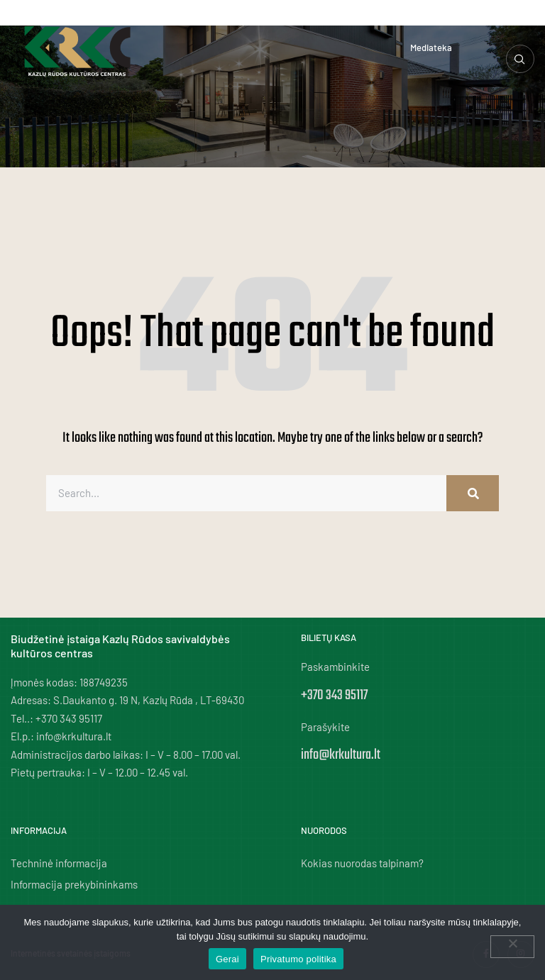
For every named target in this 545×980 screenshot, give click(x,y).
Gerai (227, 959)
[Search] (473, 494)
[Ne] (512, 947)
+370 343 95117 (334, 695)
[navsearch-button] (520, 59)
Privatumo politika (298, 959)
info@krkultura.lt (341, 755)
